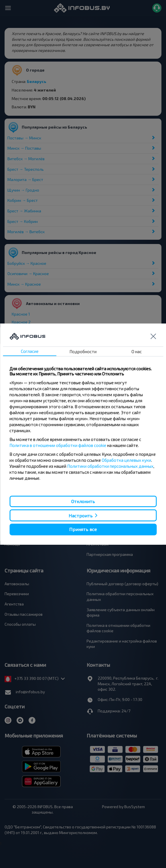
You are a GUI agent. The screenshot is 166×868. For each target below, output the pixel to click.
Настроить (81, 516)
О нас (137, 351)
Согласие (30, 351)
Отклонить (83, 501)
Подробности (83, 351)
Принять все (83, 529)
